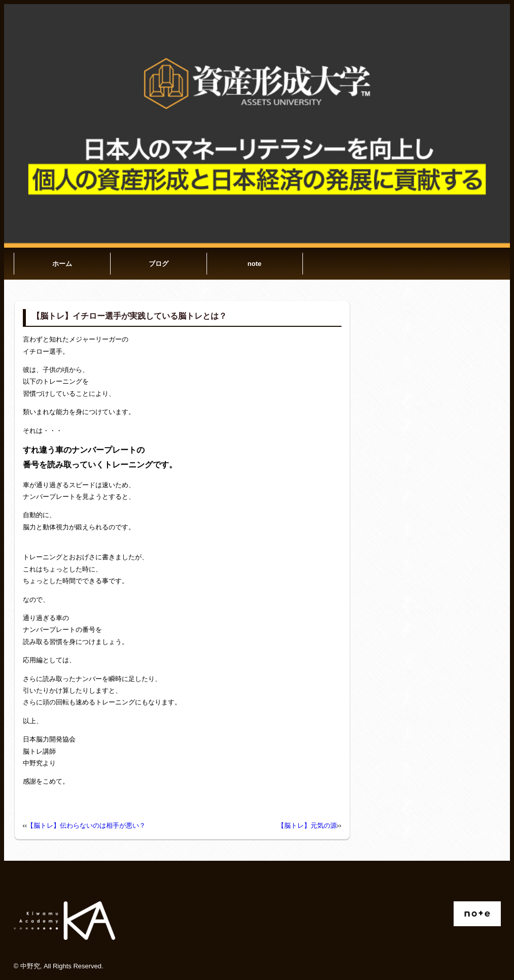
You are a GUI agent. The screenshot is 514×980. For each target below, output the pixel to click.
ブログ (159, 264)
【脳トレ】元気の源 (307, 825)
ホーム (62, 264)
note (254, 264)
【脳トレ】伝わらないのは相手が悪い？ (86, 825)
